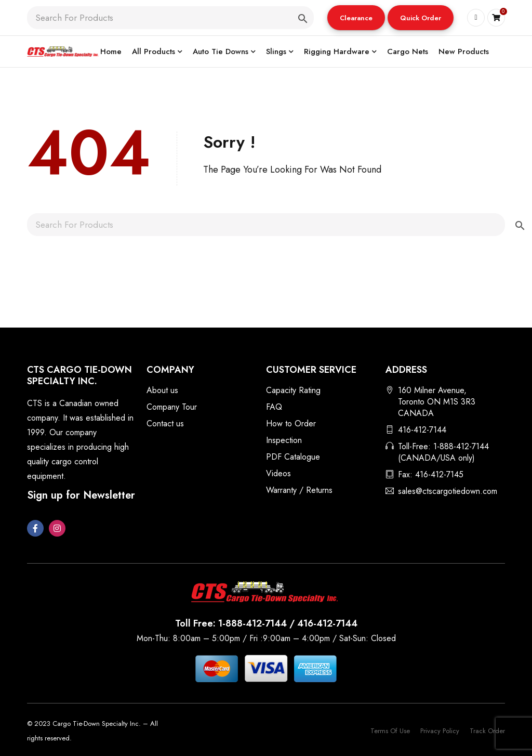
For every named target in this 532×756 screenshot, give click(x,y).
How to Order (291, 423)
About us (162, 390)
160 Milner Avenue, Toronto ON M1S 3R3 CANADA (437, 402)
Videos (278, 473)
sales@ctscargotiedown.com (448, 491)
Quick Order (421, 18)
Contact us (165, 423)
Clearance (356, 18)
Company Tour (172, 407)
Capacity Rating (293, 390)
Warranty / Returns (299, 490)
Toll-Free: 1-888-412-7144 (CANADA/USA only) (443, 452)
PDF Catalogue (293, 457)
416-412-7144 (422, 430)
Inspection (284, 440)
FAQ (274, 407)
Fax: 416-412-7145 (431, 474)
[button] (356, 18)
